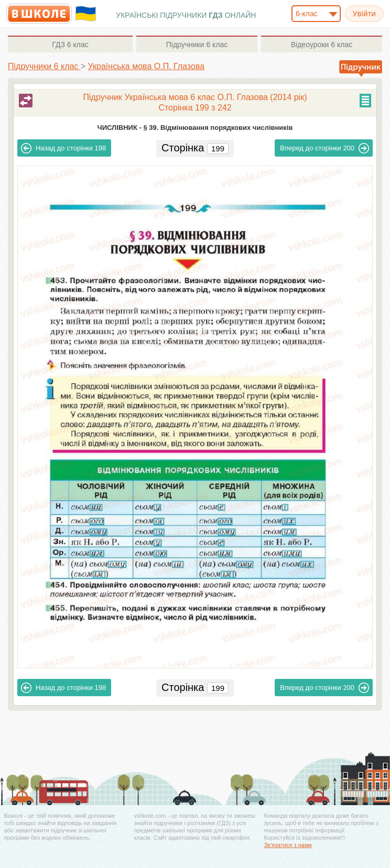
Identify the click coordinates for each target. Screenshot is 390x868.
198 (63, 148)
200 (324, 148)
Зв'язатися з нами (288, 845)
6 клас (70, 45)
